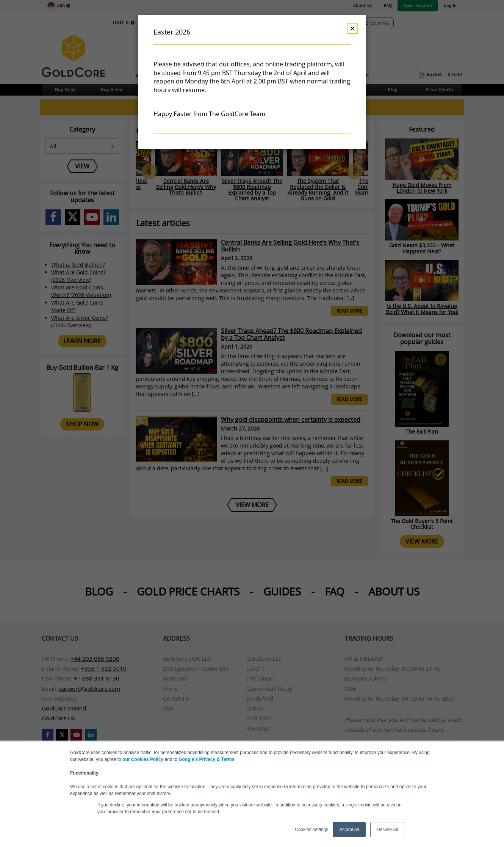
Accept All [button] (349, 830)
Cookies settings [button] (311, 830)
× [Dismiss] (352, 28)
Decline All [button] (387, 830)
